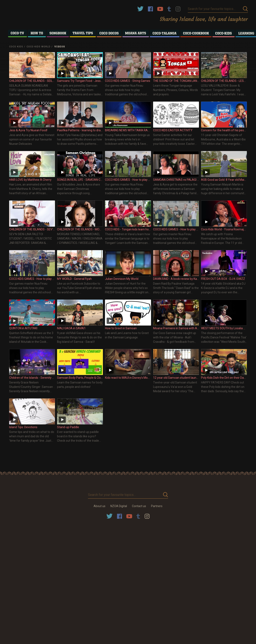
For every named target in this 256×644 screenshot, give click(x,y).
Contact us (139, 506)
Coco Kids (16, 47)
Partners (157, 506)
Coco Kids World (38, 47)
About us (99, 506)
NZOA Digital (119, 506)
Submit (245, 9)
